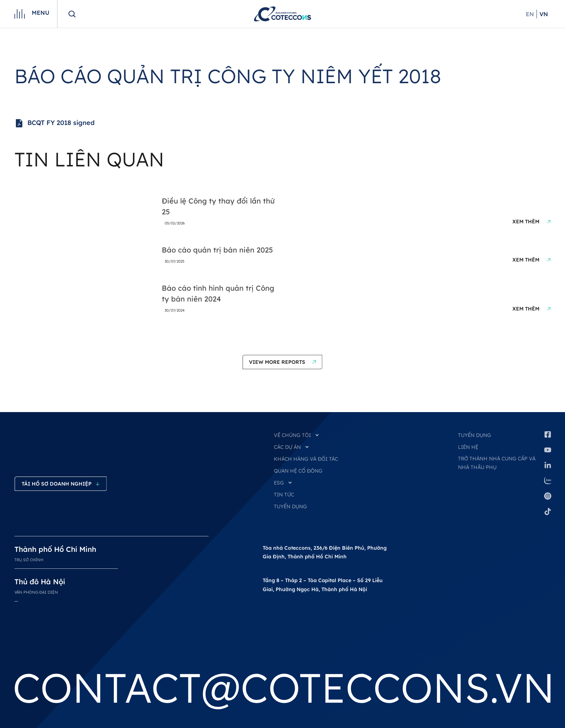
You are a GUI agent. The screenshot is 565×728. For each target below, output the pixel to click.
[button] (282, 362)
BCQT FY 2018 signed (55, 123)
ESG (283, 483)
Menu (41, 13)
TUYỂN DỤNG (290, 506)
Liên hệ (468, 447)
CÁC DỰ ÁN (292, 447)
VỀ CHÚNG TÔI (297, 435)
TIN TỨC (284, 495)
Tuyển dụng (475, 435)
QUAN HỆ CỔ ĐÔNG (298, 471)
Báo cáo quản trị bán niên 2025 (217, 250)
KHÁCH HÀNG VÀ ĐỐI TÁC (306, 459)
